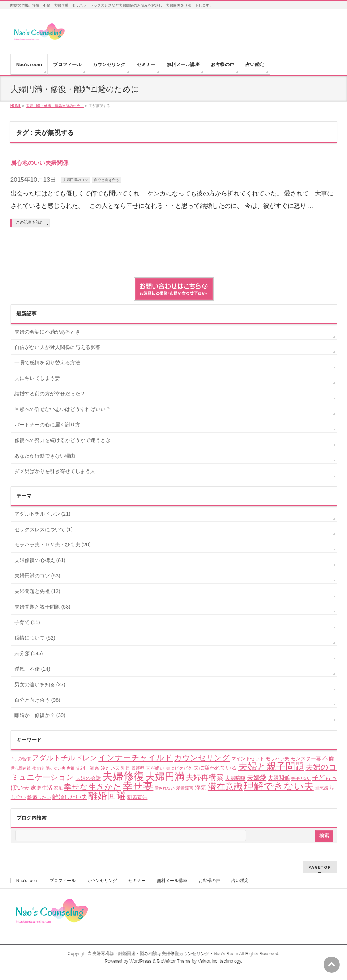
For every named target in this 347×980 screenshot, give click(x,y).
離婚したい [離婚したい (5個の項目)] (39, 797)
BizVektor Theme (174, 962)
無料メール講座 (172, 881)
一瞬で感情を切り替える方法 (47, 362)
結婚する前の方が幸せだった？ (50, 394)
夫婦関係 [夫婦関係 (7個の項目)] (279, 778)
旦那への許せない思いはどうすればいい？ (63, 409)
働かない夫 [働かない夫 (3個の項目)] (55, 768)
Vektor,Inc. (208, 962)
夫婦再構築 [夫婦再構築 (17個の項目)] (205, 777)
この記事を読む (30, 222)
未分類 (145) (29, 653)
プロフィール (63, 881)
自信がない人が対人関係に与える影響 (57, 347)
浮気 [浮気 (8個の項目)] (201, 788)
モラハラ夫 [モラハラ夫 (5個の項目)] (277, 759)
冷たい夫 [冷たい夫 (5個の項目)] (110, 768)
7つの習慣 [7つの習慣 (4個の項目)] (21, 759)
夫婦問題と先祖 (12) (37, 591)
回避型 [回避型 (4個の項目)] (138, 768)
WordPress (140, 962)
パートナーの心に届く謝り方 (47, 425)
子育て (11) (27, 622)
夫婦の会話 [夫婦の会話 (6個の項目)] (88, 778)
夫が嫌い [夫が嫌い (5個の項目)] (155, 768)
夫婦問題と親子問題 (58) (42, 607)
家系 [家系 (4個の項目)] (58, 788)
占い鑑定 (240, 881)
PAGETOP (320, 867)
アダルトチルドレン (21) (42, 514)
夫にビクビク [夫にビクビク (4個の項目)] (179, 768)
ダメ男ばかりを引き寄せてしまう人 (55, 471)
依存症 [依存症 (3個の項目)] (38, 768)
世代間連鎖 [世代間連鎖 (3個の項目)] (21, 768)
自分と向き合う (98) (37, 700)
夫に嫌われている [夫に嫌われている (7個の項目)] (215, 768)
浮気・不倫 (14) (32, 669)
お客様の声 (209, 881)
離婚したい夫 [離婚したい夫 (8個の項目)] (70, 797)
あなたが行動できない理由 (45, 456)
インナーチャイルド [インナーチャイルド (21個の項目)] (136, 758)
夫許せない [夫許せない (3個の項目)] (301, 778)
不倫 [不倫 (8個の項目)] (328, 758)
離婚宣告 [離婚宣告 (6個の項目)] (137, 797)
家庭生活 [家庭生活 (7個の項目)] (42, 788)
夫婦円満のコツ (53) (37, 576)
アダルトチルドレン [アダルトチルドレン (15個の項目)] (64, 758)
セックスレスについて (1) (44, 529)
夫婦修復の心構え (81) (40, 560)
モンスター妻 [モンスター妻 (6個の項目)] (306, 758)
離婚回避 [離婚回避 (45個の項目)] (107, 796)
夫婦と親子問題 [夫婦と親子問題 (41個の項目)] (271, 766)
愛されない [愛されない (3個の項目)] (165, 788)
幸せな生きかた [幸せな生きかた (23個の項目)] (92, 787)
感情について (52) (35, 638)
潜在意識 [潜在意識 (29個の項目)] (225, 786)
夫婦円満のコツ (76, 180)
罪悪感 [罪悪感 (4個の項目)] (322, 788)
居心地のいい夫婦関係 (39, 163)
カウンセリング (102, 881)
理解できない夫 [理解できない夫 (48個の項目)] (279, 786)
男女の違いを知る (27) (40, 684)
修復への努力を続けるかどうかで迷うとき (63, 440)
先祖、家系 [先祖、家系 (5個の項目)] (88, 768)
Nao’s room (27, 881)
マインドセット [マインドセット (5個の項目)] (248, 759)
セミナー (137, 881)
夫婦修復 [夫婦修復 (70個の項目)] (123, 776)
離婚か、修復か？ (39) (40, 715)
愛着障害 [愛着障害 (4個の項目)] (185, 788)
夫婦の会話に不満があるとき (47, 332)
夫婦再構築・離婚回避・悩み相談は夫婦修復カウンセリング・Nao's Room (165, 954)
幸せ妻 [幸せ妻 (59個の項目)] (138, 786)
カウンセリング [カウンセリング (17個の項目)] (202, 758)
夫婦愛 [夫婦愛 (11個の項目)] (257, 778)
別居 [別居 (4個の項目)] (125, 768)
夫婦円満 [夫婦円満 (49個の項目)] (165, 776)
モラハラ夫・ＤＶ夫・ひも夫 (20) (53, 545)
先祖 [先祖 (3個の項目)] (70, 768)
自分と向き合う (107, 180)
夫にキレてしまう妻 (37, 378)
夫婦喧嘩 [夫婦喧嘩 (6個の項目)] (235, 778)
